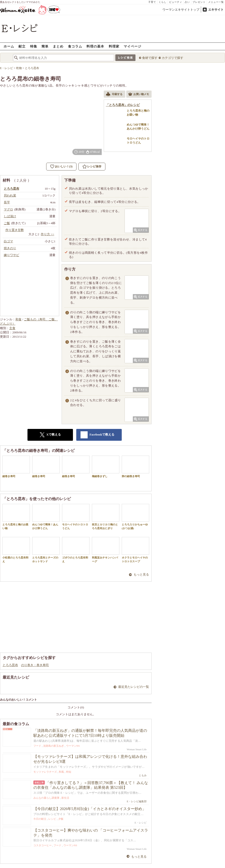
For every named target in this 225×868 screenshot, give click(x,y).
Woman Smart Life (137, 749)
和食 (18, 319)
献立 (22, 46)
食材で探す (150, 58)
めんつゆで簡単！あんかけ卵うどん (46, 517)
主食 (12, 328)
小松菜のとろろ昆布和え (16, 550)
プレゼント (199, 2)
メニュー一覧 (216, 2)
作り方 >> (47, 234)
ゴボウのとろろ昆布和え (76, 550)
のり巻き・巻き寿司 (35, 665)
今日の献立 (40, 819)
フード (37, 746)
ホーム (9, 46)
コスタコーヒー (43, 845)
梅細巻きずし (106, 467)
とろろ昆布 (10, 665)
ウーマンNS (73, 746)
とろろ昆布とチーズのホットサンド (46, 550)
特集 (34, 46)
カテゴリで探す (173, 58)
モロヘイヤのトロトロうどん (76, 517)
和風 (61, 772)
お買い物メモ (139, 95)
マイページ (133, 46)
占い (187, 2)
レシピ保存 (94, 166)
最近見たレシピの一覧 (134, 687)
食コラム (75, 46)
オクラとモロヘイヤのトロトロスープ (135, 550)
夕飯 (61, 819)
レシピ (52, 819)
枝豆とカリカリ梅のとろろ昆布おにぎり (106, 517)
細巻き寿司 (16, 467)
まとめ (58, 46)
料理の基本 (95, 46)
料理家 (114, 46)
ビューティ (176, 2)
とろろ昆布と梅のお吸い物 (16, 517)
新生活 (65, 798)
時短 (69, 772)
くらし (163, 2)
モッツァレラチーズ (45, 772)
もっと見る (141, 574)
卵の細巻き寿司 (135, 467)
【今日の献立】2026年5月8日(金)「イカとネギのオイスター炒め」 (90, 809)
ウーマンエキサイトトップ (181, 10)
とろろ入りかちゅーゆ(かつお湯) (135, 517)
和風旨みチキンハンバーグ (106, 550)
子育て (152, 2)
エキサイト (216, 10)
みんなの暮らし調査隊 (46, 798)
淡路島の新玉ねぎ (54, 746)
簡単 (45, 46)
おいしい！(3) (64, 166)
